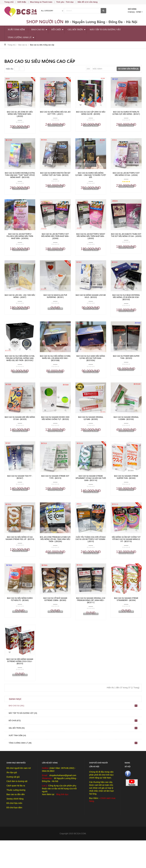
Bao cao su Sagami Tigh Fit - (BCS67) (20, 494)
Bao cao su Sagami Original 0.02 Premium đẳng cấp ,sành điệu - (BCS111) (91, 622)
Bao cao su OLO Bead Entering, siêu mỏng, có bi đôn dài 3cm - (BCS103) (126, 306)
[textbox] (82, 11)
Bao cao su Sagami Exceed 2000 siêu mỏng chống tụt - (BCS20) (55, 432)
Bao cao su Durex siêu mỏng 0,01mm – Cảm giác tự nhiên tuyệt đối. (91, 178)
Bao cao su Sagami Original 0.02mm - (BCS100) (126, 432)
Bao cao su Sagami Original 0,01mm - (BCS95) (91, 432)
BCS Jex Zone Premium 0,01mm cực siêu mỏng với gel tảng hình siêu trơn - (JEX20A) (55, 559)
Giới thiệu (22, 2)
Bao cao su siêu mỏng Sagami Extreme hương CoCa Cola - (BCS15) (20, 686)
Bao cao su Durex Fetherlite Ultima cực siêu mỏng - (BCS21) (126, 113)
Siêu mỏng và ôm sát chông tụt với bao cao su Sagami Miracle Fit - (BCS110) (126, 559)
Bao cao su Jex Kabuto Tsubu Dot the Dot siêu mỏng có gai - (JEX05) (126, 241)
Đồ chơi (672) (15, 748)
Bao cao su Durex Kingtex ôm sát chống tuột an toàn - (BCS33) (55, 177)
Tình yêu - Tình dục (65, 2)
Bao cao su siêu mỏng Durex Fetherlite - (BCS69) (20, 621)
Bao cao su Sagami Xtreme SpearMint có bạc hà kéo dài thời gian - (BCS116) (91, 495)
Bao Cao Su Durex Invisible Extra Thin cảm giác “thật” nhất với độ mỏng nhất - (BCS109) (20, 178)
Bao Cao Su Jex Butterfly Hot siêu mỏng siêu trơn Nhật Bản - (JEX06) (55, 242)
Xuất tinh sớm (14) (17, 763)
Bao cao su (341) (17, 733)
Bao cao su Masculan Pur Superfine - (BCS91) (55, 304)
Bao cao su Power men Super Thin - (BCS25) (126, 368)
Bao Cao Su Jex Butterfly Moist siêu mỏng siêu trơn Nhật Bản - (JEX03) (91, 242)
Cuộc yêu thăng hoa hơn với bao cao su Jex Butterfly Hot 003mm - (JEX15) (91, 559)
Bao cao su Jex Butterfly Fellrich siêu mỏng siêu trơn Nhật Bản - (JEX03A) (20, 242)
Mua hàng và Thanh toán (41, 2)
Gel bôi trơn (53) (17, 756)
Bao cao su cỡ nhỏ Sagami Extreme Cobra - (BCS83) (55, 621)
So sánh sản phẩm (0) (128, 69)
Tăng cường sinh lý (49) (20, 771)
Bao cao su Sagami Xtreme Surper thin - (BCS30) (126, 494)
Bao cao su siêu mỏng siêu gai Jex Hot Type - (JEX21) (55, 113)
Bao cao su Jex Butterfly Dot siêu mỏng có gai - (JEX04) (126, 177)
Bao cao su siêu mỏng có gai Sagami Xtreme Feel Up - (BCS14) (20, 557)
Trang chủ (9, 2)
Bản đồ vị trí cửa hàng (88, 2)
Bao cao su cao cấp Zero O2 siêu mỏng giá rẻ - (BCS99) (91, 113)
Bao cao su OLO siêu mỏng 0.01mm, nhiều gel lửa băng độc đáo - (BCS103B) (55, 369)
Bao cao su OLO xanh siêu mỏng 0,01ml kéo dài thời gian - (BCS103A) (91, 369)
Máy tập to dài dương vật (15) (23, 741)
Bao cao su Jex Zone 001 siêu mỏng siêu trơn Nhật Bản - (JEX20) (20, 114)
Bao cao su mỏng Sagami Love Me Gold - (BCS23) (91, 304)
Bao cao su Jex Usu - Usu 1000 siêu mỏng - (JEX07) (20, 304)
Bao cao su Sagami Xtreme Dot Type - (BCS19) (55, 494)
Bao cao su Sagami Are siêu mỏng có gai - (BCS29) (20, 432)
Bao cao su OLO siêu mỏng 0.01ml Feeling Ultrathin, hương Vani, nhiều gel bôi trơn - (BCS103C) (20, 369)
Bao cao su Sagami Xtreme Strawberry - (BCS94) (126, 621)
